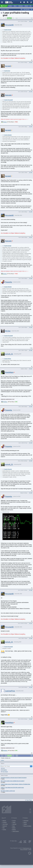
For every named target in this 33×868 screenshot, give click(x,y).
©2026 (30, 849)
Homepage (26, 821)
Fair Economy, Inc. (27, 848)
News (14, 826)
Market (14, 828)
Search (25, 822)
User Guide (5, 824)
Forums (14, 821)
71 (6, 18)
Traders (25, 824)
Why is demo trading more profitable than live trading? (13, 781)
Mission (4, 821)
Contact (4, 829)
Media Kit (5, 826)
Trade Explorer (16, 831)
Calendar (14, 824)
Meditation (5, 402)
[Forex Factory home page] (9, 2)
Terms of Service (24, 849)
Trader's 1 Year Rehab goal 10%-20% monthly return (12, 788)
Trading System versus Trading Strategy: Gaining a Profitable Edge (15, 784)
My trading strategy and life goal (8, 791)
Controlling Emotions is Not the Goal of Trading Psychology (14, 778)
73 (13, 18)
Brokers (14, 829)
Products (5, 822)
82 (17, 18)
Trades (14, 822)
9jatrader (5, 122)
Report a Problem (27, 826)
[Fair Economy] (30, 853)
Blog (4, 828)
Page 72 (9, 18)
